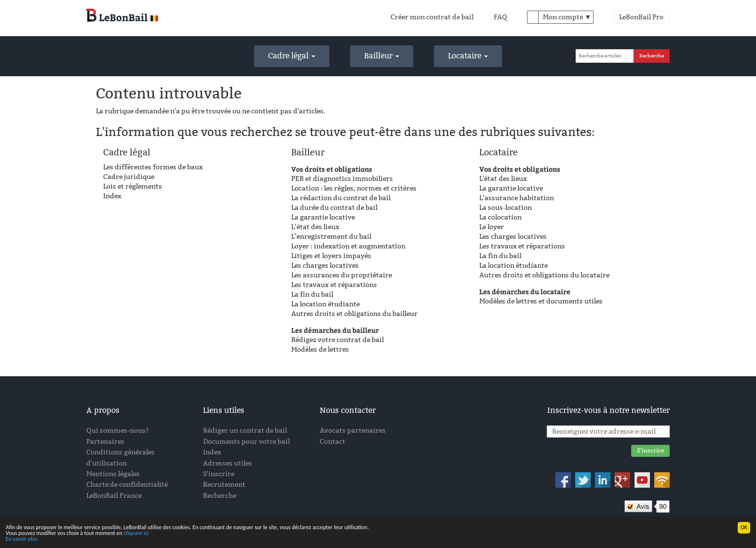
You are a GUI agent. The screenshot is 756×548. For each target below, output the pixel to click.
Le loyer (492, 227)
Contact (332, 442)
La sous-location (506, 208)
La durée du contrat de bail (334, 208)
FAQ (500, 17)
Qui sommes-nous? (118, 431)
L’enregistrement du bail (331, 237)
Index (112, 196)
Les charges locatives (325, 266)
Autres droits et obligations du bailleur (354, 314)
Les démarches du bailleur (335, 330)
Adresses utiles (228, 463)
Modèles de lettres (320, 349)
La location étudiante (325, 304)
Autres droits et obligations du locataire (544, 275)
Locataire (468, 56)
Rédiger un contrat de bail (245, 431)
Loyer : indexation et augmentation (348, 246)
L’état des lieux (315, 227)
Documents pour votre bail (246, 442)
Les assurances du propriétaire (342, 275)
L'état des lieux (503, 179)
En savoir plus (22, 540)
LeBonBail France (114, 496)
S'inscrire (219, 474)
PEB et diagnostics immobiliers (342, 179)
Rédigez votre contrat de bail (337, 340)
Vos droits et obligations (332, 169)
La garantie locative (323, 217)
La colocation (500, 217)
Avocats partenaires (353, 431)
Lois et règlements (133, 186)
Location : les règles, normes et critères (354, 188)
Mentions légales (113, 474)
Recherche (220, 496)
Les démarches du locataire (525, 292)
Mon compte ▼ (567, 17)
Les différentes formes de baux (153, 167)
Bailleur (382, 56)
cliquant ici (136, 534)
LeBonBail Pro (641, 17)
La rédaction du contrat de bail (341, 198)
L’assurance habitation (517, 198)
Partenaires (105, 442)
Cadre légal (292, 56)
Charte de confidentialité (127, 485)
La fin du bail (312, 295)
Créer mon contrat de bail (432, 17)
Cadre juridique (129, 177)
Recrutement (224, 485)
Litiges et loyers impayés (331, 256)
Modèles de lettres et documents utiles (541, 301)
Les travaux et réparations (334, 285)
